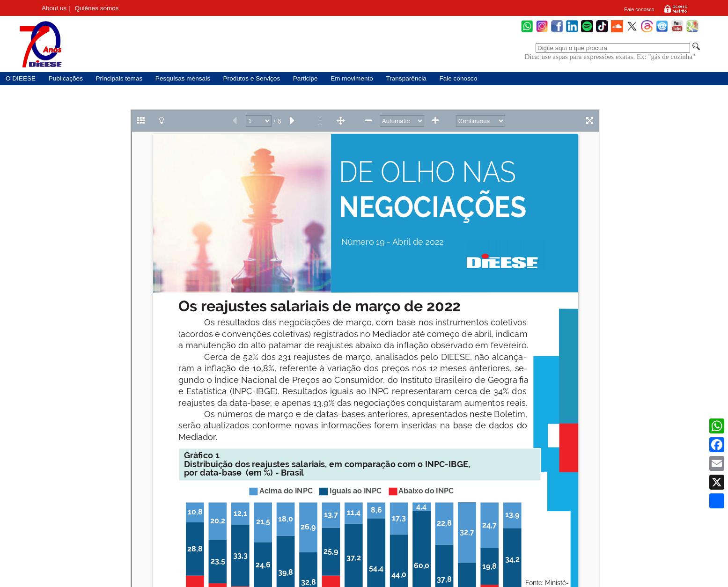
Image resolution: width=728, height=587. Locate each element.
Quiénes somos (97, 8)
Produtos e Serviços (252, 78)
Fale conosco (639, 9)
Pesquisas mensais (183, 78)
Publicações (66, 78)
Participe (305, 78)
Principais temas (119, 78)
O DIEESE (21, 78)
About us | (56, 8)
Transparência (406, 78)
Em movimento (352, 78)
